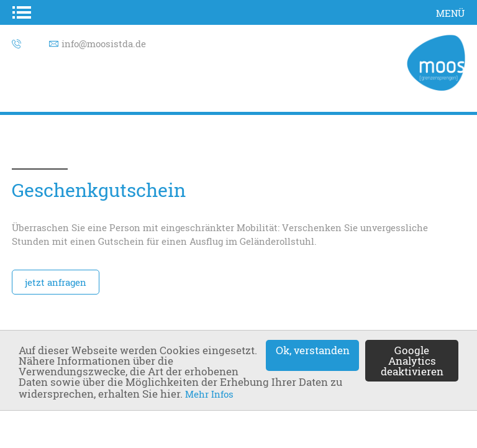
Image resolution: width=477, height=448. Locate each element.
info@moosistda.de (104, 43)
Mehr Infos (209, 394)
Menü (450, 13)
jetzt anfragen (56, 282)
